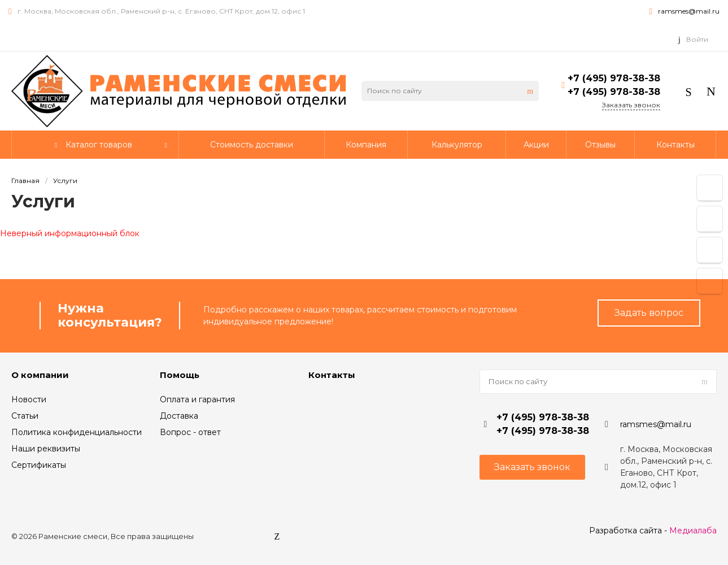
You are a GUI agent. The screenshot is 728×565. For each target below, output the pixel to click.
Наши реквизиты (46, 449)
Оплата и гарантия (197, 399)
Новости (29, 399)
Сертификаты (39, 465)
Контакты (332, 375)
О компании (40, 375)
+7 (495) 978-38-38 (614, 78)
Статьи (25, 416)
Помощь (180, 375)
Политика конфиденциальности (77, 432)
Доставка (179, 416)
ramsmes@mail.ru (689, 11)
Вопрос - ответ (190, 432)
